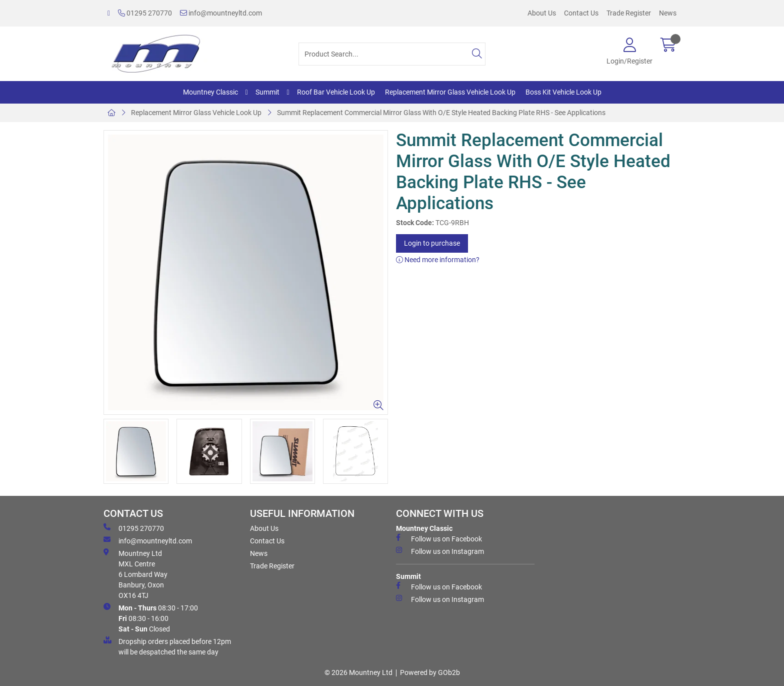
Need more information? (438, 260)
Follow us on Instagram (440, 551)
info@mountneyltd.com (221, 13)
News (668, 13)
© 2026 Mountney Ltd (358, 672)
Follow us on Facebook (439, 538)
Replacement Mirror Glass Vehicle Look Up (450, 92)
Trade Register (629, 13)
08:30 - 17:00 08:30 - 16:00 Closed (151, 618)
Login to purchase (432, 243)
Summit (267, 92)
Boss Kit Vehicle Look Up (563, 92)
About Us (542, 13)
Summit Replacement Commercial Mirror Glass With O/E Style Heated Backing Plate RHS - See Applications (441, 113)
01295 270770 (145, 13)
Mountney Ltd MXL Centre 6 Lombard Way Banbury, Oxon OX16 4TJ (135, 574)
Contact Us (581, 13)
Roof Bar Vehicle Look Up (336, 92)
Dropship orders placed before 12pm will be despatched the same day (167, 646)
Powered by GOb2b (430, 672)
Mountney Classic (210, 92)
